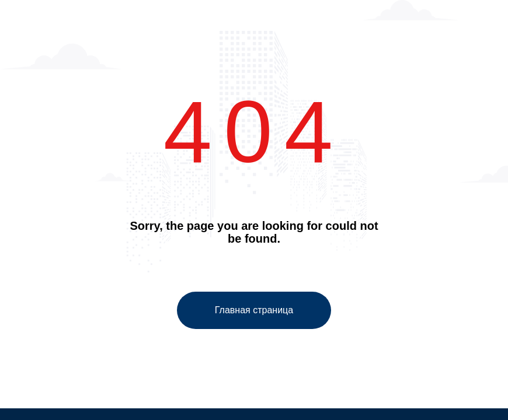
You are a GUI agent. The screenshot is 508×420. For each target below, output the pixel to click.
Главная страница (254, 310)
